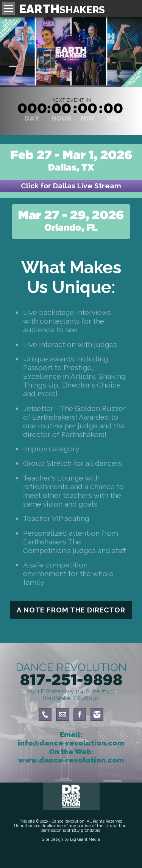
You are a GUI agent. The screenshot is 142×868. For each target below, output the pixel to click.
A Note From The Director (71, 610)
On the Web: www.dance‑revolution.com (71, 756)
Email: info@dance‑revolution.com (71, 739)
